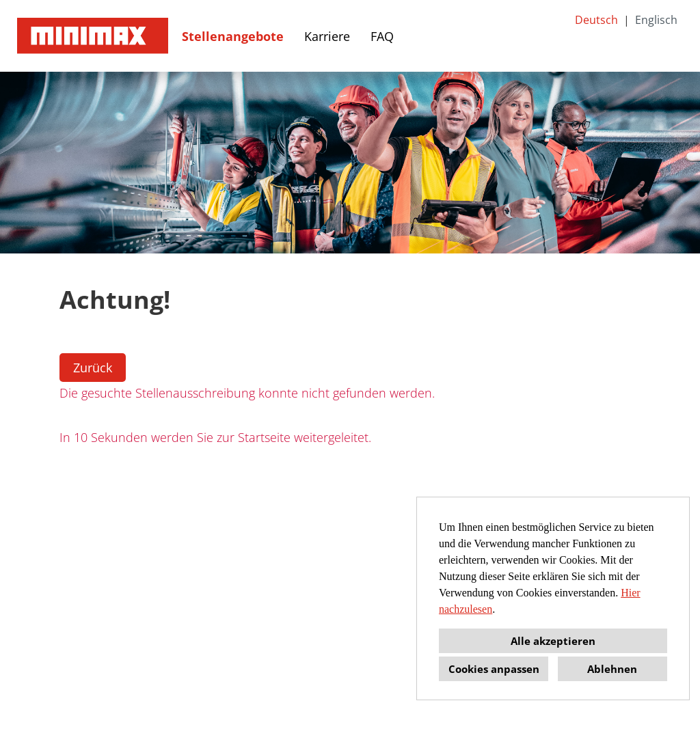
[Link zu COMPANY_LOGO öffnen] (93, 36)
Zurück (93, 368)
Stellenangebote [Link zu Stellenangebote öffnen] (233, 36)
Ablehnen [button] (612, 669)
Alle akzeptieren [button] (553, 641)
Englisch (656, 20)
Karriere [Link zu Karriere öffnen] (327, 36)
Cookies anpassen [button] (494, 669)
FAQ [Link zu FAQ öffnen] (382, 36)
